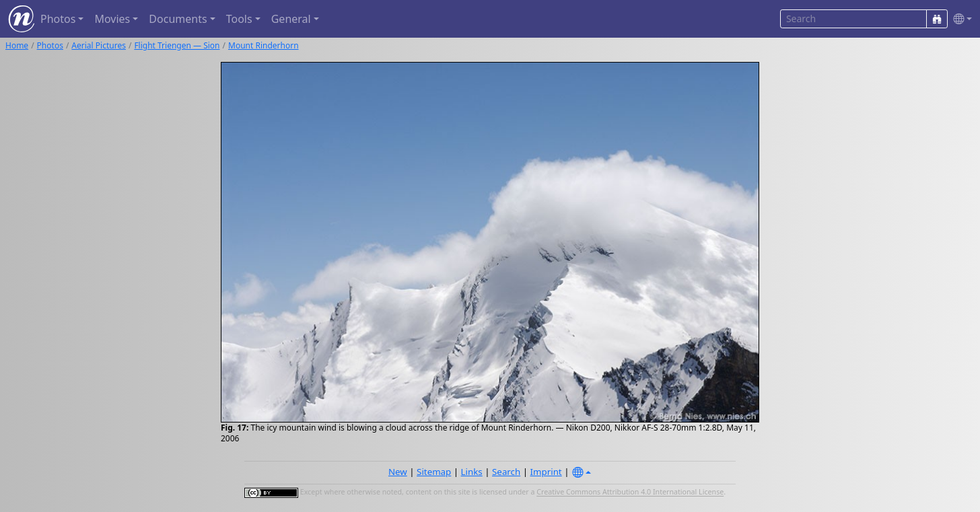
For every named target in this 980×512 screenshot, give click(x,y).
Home (17, 45)
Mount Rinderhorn (264, 45)
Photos (50, 45)
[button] (960, 19)
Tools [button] (239, 19)
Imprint (546, 472)
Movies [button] (112, 19)
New (398, 472)
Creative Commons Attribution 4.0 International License (630, 492)
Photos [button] (58, 19)
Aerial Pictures (99, 45)
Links (472, 472)
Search (506, 472)
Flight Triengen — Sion (177, 45)
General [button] (291, 19)
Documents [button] (178, 19)
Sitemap (434, 472)
